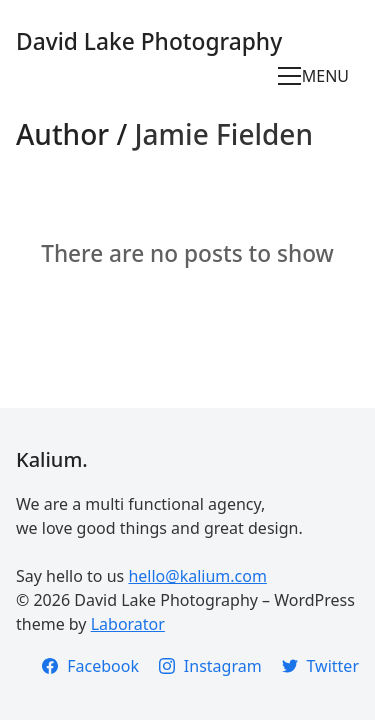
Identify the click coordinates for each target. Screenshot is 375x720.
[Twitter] (320, 666)
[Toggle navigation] (318, 76)
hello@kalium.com (197, 576)
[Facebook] (90, 666)
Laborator (128, 624)
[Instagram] (210, 666)
